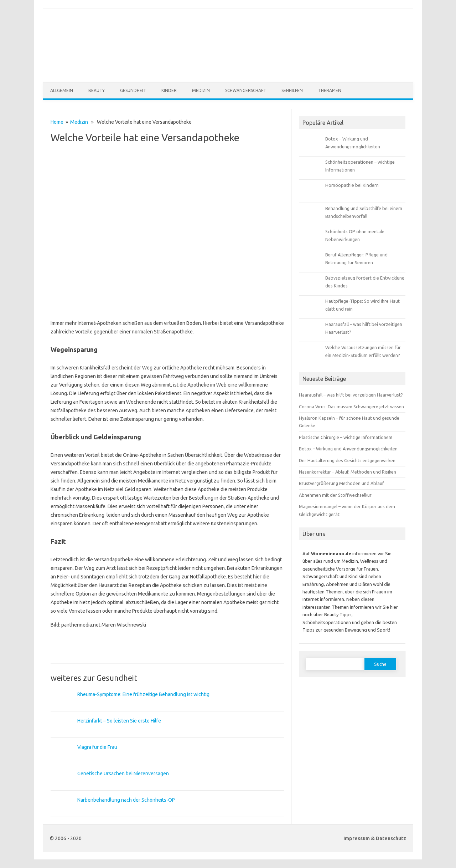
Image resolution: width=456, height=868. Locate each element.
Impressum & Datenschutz (375, 838)
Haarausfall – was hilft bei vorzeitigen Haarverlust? (351, 395)
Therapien (330, 90)
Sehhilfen (292, 90)
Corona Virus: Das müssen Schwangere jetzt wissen (351, 407)
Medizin (201, 90)
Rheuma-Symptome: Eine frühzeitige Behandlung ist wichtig (143, 694)
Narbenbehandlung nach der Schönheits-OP (126, 800)
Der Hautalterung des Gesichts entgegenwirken (347, 460)
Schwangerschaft (246, 90)
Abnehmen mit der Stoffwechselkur (335, 495)
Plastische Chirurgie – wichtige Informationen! (346, 437)
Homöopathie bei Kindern (352, 185)
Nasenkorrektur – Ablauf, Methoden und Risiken (348, 472)
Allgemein (62, 90)
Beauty (97, 90)
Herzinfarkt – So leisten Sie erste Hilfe (119, 721)
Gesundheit (133, 90)
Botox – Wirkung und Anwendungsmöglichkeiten (348, 449)
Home (57, 122)
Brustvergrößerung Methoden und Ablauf (341, 483)
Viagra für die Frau (97, 747)
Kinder (169, 90)
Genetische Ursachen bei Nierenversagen (123, 773)
